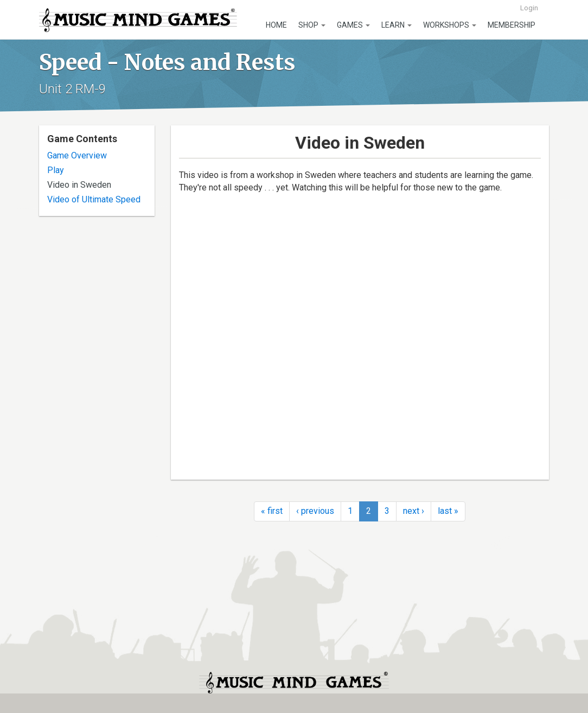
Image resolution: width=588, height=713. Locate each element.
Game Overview (77, 155)
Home (276, 25)
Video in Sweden (79, 185)
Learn (397, 25)
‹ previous (315, 511)
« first (272, 511)
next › (414, 511)
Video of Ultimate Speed (94, 199)
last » (448, 511)
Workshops (450, 25)
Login (529, 8)
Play (56, 170)
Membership (512, 25)
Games (353, 25)
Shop (312, 25)
